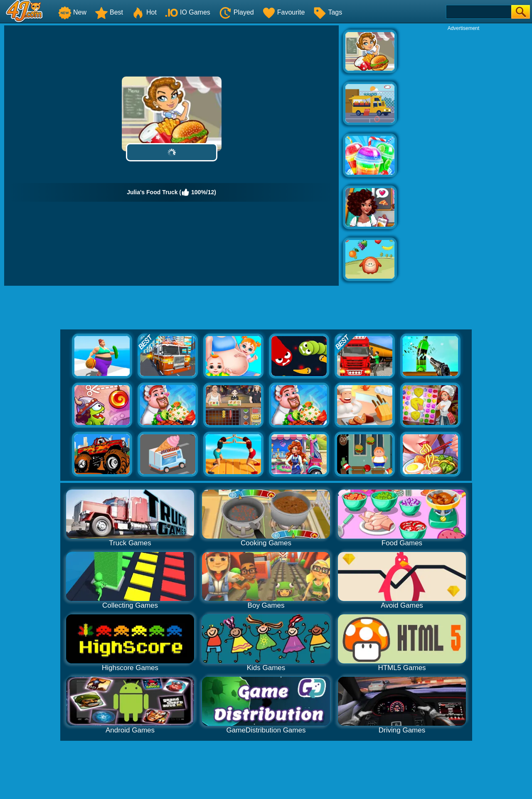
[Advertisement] (463, 156)
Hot (144, 12)
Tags (328, 12)
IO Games (188, 12)
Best (109, 12)
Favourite (284, 12)
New (72, 12)
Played (236, 12)
